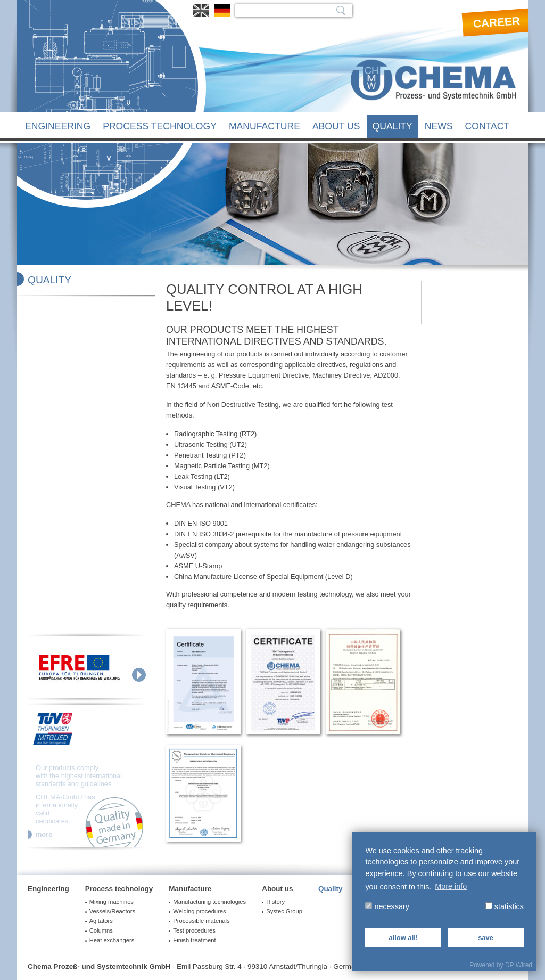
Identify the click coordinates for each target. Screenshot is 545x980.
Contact (488, 126)
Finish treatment (194, 940)
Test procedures (194, 930)
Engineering (58, 126)
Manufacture (265, 126)
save (486, 938)
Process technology (160, 126)
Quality (393, 126)
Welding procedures (199, 911)
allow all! (403, 938)
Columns (101, 930)
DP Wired (519, 965)
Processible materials (201, 921)
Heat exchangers (112, 940)
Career (496, 22)
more (44, 835)
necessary (387, 907)
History (275, 902)
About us (336, 126)
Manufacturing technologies (209, 902)
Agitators (101, 921)
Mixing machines (112, 902)
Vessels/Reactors (112, 911)
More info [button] (451, 886)
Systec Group (284, 911)
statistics (505, 907)
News (439, 126)
